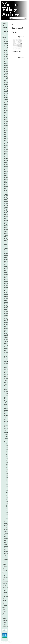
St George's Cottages (7, 362)
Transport (5, 621)
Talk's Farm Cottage (6, 390)
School (6, 589)
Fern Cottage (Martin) (7, 149)
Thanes (6, 393)
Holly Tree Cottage (6, 192)
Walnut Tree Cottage (6, 527)
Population (6, 587)
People (4, 585)
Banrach (7, 62)
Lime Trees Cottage (6, 246)
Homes (6, 43)
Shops (5, 591)
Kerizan (6, 215)
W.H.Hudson (6, 626)
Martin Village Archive (11, 10)
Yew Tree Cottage (6, 557)
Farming (6, 41)
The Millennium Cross (6, 606)
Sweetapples (8, 375)
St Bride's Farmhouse (7, 356)
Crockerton (7, 103)
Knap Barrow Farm (6, 226)
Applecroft (7, 56)
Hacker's (7, 161)
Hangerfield (8, 170)
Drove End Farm (6, 133)
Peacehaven (8, 308)
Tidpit (6, 434)
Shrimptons (8, 341)
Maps (4, 561)
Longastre (7, 256)
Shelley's (7, 336)
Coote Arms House (6, 95)
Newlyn (6, 287)
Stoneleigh (7, 369)
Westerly (7, 548)
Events (4, 40)
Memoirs (6, 576)
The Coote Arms (4, 600)
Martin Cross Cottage (6, 265)
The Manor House (6, 408)
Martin (6, 261)
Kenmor (6, 213)
